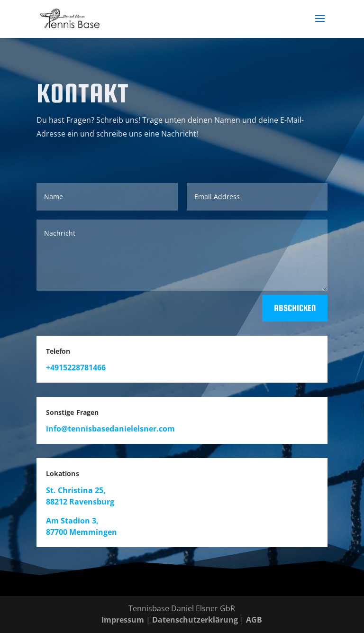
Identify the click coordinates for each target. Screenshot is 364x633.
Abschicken (295, 308)
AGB (254, 620)
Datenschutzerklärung (195, 620)
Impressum (123, 620)
